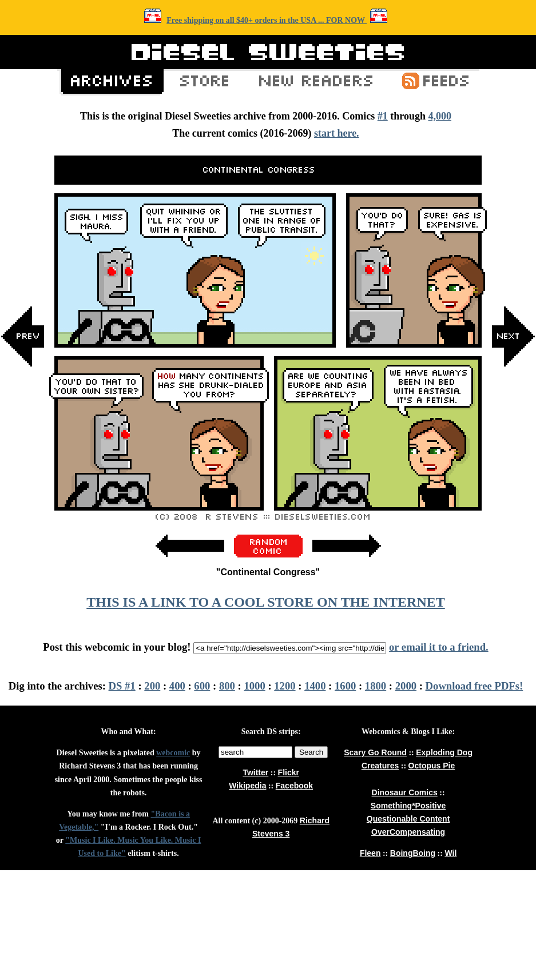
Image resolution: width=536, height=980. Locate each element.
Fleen (370, 853)
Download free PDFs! (475, 686)
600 (202, 686)
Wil (450, 853)
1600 (345, 686)
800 (227, 686)
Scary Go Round (375, 752)
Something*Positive (408, 806)
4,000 (440, 116)
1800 (376, 686)
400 (177, 686)
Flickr (289, 772)
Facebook (294, 786)
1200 (285, 686)
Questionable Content (408, 819)
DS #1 (122, 686)
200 (152, 686)
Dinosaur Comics (405, 792)
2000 (406, 686)
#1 (383, 116)
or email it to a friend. (439, 647)
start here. (337, 133)
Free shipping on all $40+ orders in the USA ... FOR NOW (267, 20)
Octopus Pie (432, 766)
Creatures (380, 766)
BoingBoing (413, 853)
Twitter (255, 772)
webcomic (173, 753)
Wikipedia (247, 786)
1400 (315, 686)
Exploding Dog (444, 752)
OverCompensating (408, 832)
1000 (254, 686)
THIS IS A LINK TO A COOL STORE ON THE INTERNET (265, 602)
